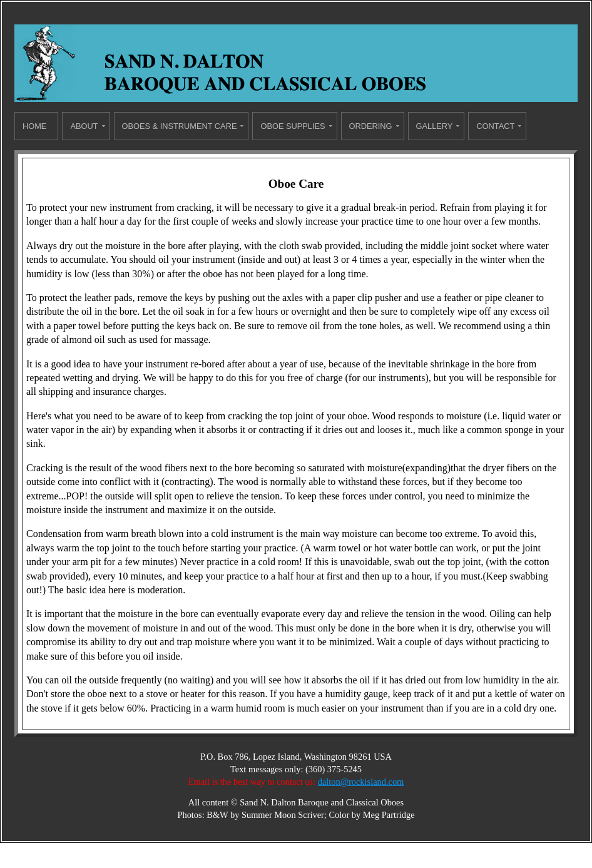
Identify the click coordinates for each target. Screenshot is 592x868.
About (84, 126)
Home (34, 126)
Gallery (435, 126)
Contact (495, 126)
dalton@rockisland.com (361, 782)
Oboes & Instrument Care (180, 126)
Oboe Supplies (293, 126)
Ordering (371, 126)
